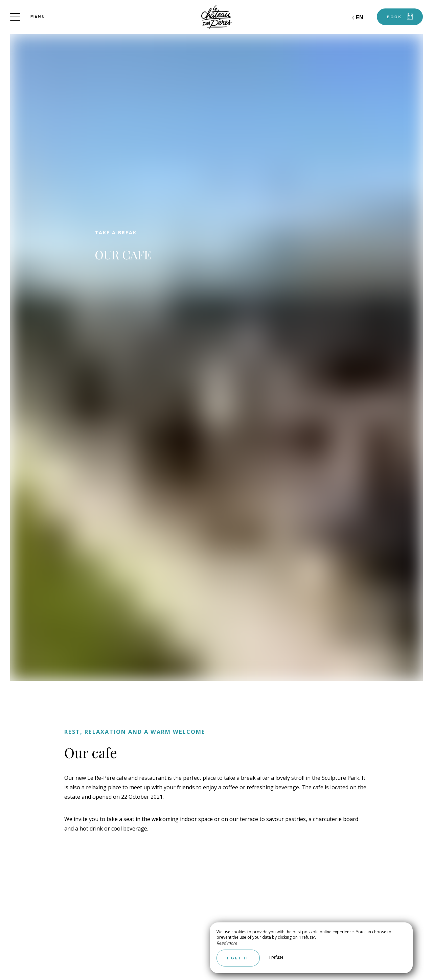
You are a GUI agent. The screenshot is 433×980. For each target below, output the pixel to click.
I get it (238, 958)
